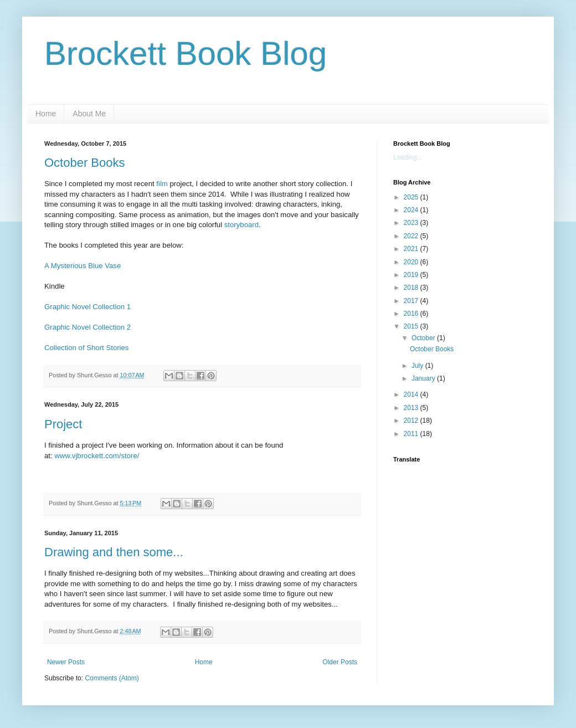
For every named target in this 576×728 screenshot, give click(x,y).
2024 (412, 210)
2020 (412, 262)
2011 (412, 434)
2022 (412, 236)
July (418, 366)
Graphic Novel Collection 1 (88, 307)
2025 (412, 197)
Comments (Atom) (112, 678)
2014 (412, 394)
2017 (412, 301)
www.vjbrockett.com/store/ (97, 456)
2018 (412, 288)
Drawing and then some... (114, 552)
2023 (412, 223)
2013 (412, 408)
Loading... (408, 157)
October (424, 338)
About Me (89, 114)
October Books (85, 163)
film (161, 184)
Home (46, 114)
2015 (412, 326)
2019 (412, 275)
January (424, 378)
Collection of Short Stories (86, 348)
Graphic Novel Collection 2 (88, 327)
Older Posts (340, 662)
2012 (412, 421)
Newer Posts (66, 662)
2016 (412, 314)
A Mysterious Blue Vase (83, 266)
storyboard (241, 225)
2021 (412, 249)
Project (63, 424)
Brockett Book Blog (186, 53)
